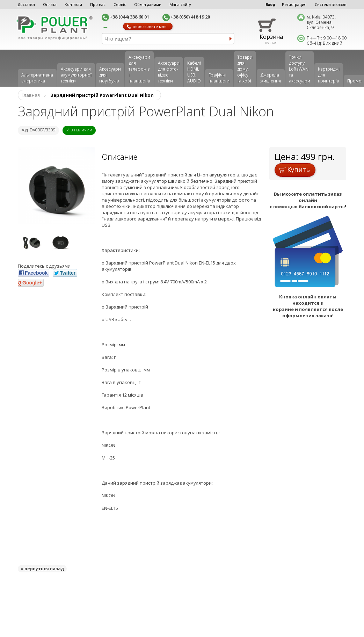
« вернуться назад (42, 569)
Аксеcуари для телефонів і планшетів (139, 69)
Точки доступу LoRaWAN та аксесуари (300, 69)
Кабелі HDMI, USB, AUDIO (194, 72)
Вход (271, 4)
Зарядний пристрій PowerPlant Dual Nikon (102, 95)
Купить (294, 169)
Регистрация (294, 4)
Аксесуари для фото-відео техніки (169, 72)
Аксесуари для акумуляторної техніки (76, 75)
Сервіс (120, 4)
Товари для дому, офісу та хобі (245, 69)
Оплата (50, 4)
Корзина (271, 37)
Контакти (73, 4)
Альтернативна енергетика (37, 78)
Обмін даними (148, 4)
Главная (31, 95)
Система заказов (330, 4)
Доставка (26, 4)
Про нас (98, 4)
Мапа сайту (180, 4)
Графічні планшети (219, 78)
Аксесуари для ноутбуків (110, 75)
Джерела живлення (271, 78)
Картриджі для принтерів (329, 75)
